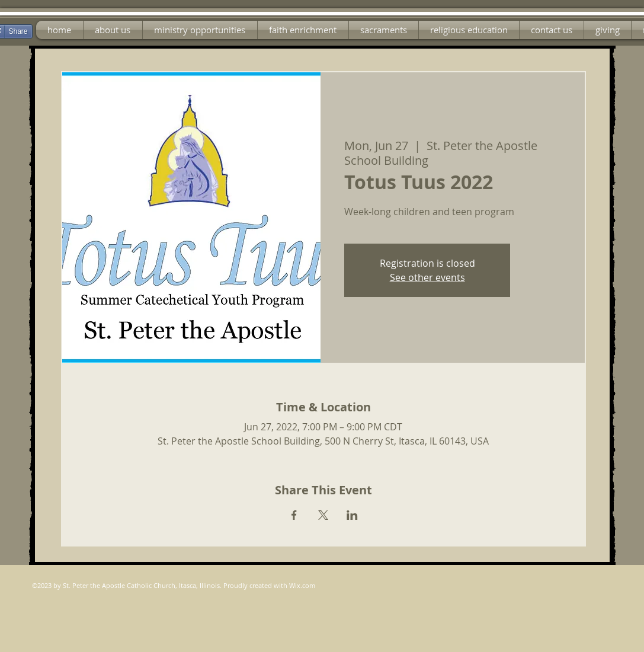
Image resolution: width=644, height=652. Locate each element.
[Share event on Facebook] (294, 515)
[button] (200, 30)
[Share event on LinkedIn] (352, 515)
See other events (427, 277)
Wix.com (302, 585)
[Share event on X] (323, 515)
